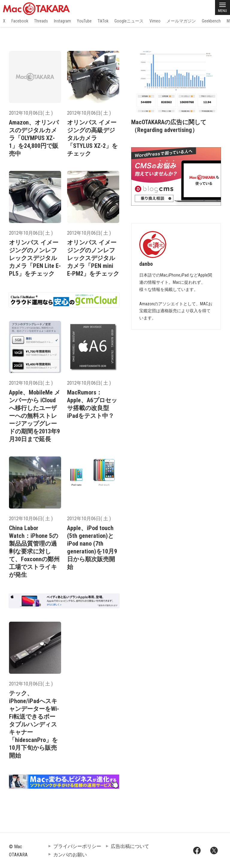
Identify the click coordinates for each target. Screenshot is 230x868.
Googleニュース (129, 21)
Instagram (62, 21)
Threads (41, 21)
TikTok (103, 21)
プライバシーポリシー (77, 846)
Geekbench (211, 21)
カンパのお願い (70, 855)
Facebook (20, 21)
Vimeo (155, 21)
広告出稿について (130, 846)
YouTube (84, 21)
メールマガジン (181, 21)
